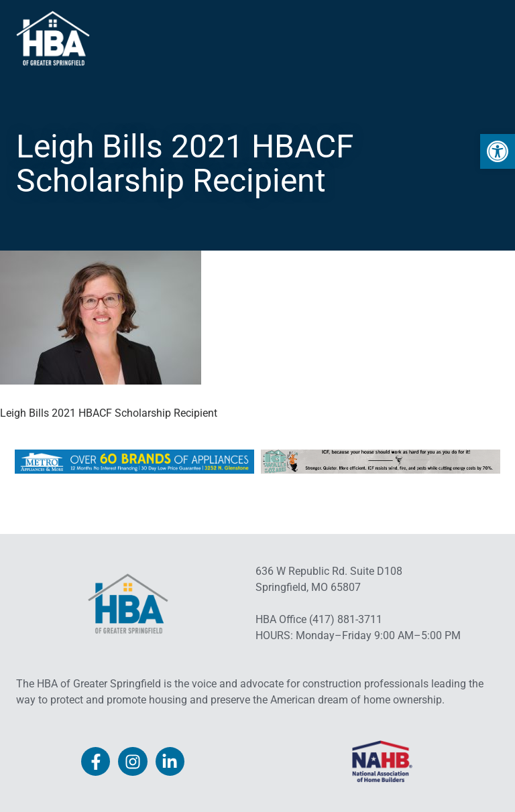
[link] (498, 151)
